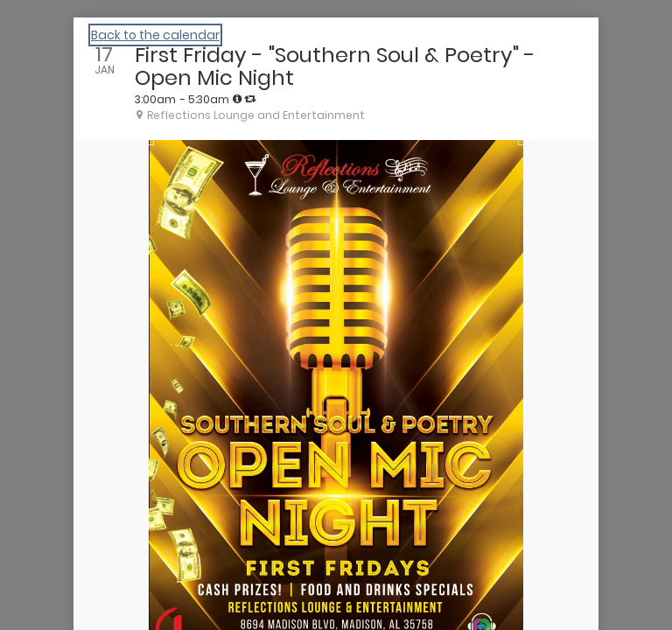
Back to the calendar (155, 35)
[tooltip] (237, 99)
